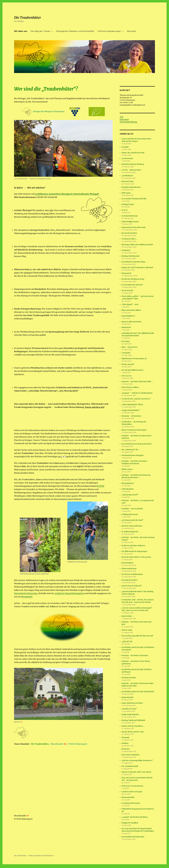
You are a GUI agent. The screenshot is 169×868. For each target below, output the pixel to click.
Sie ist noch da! (127, 291)
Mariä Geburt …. (128, 616)
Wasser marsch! (128, 364)
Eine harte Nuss (128, 181)
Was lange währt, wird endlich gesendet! (137, 245)
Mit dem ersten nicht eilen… (132, 526)
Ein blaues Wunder (129, 678)
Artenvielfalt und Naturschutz (133, 837)
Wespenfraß (126, 273)
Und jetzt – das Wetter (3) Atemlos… (135, 656)
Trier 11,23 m (127, 376)
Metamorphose (128, 563)
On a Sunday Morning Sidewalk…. (134, 199)
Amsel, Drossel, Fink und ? (132, 586)
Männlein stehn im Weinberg (133, 164)
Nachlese (125, 743)
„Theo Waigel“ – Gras (130, 304)
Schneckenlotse (128, 489)
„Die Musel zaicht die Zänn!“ (132, 520)
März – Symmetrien (129, 347)
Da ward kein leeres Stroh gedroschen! (136, 444)
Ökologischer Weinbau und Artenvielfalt (75, 31)
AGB (121, 117)
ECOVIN (101, 486)
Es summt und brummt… (131, 803)
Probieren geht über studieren (133, 546)
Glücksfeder (126, 327)
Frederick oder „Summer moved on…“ (136, 399)
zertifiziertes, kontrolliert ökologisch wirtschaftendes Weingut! (67, 194)
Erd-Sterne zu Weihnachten (132, 574)
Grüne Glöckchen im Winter (132, 703)
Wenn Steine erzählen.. (130, 387)
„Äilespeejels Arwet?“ (130, 495)
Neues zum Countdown (130, 755)
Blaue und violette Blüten (131, 310)
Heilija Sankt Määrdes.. (131, 715)
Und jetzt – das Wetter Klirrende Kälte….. (137, 382)
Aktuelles (131, 31)
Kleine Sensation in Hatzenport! (134, 430)
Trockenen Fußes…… (130, 239)
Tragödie (125, 147)
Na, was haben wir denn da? (132, 285)
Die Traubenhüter (28, 18)
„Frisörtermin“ (127, 158)
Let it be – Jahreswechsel (131, 170)
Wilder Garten (127, 469)
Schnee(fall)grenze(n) (130, 222)
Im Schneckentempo (130, 216)
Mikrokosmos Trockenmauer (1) (134, 359)
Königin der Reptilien (130, 823)
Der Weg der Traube (40, 31)
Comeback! (126, 353)
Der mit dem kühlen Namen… (133, 370)
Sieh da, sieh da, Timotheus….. (133, 726)
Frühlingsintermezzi (130, 514)
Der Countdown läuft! (130, 766)
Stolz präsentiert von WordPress (41, 856)
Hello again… (127, 193)
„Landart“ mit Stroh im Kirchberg (135, 817)
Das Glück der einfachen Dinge (134, 262)
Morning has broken (129, 580)
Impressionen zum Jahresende (134, 227)
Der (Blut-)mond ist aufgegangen (134, 551)
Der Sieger (126, 341)
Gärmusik (125, 738)
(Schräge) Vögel (128, 204)
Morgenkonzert (128, 483)
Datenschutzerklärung (128, 122)
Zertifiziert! (126, 250)
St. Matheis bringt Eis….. (131, 532)
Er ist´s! (124, 210)
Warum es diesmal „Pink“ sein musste (136, 772)
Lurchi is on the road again (132, 792)
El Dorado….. (126, 749)
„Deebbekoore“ (128, 176)
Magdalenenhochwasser (131, 187)
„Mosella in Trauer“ (129, 709)
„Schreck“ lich (127, 642)
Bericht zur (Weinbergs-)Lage (133, 279)
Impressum (124, 119)
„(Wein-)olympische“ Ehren (132, 405)
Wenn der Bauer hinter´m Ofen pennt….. (137, 557)
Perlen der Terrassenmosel (132, 786)
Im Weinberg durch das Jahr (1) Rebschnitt (138, 692)
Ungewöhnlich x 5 (128, 316)
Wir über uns (21, 31)
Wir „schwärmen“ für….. (131, 450)
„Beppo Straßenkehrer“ (131, 410)
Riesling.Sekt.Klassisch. (131, 256)
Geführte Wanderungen (109, 31)
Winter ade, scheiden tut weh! (133, 153)
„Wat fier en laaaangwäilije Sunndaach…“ (137, 760)
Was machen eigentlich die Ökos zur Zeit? (137, 636)
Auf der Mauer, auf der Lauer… (133, 732)
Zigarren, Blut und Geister (132, 322)
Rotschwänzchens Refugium (133, 455)
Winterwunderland (129, 569)
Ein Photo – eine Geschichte (132, 509)
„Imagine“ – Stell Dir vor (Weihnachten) (137, 393)
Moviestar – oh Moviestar (131, 416)
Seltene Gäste (127, 630)
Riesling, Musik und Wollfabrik (133, 720)
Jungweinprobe (128, 697)
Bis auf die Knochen (129, 233)
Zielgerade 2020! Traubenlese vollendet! (137, 268)
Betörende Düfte (128, 797)
